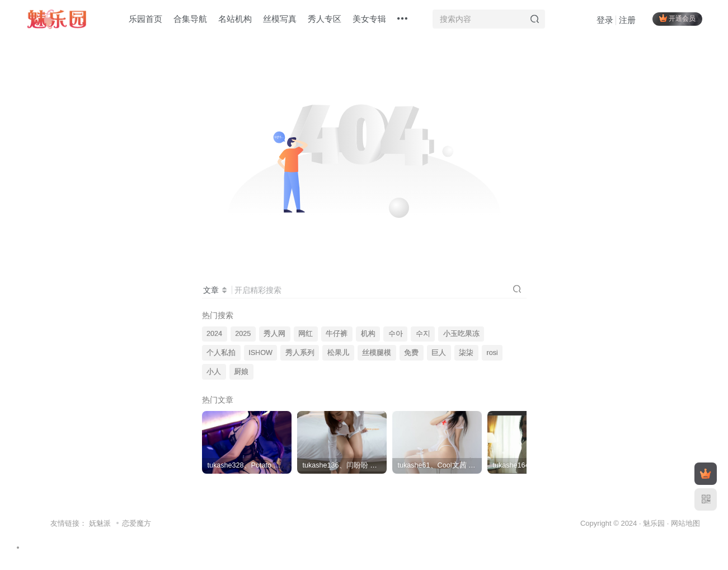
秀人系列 (300, 353)
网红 (306, 334)
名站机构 (235, 19)
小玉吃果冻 (461, 334)
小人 (214, 372)
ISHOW (260, 353)
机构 (368, 334)
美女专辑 (369, 19)
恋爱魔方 (137, 523)
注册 (627, 20)
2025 (243, 334)
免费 (411, 353)
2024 (214, 334)
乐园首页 (145, 19)
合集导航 (190, 19)
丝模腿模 (377, 353)
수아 (396, 334)
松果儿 (338, 353)
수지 (423, 334)
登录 (605, 20)
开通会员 (677, 18)
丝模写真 (280, 19)
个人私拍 (221, 353)
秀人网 (274, 334)
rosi (492, 353)
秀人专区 (325, 19)
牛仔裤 (337, 334)
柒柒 (466, 353)
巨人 (439, 353)
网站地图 (685, 523)
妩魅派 (100, 523)
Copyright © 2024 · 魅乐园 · (626, 523)
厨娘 (241, 372)
